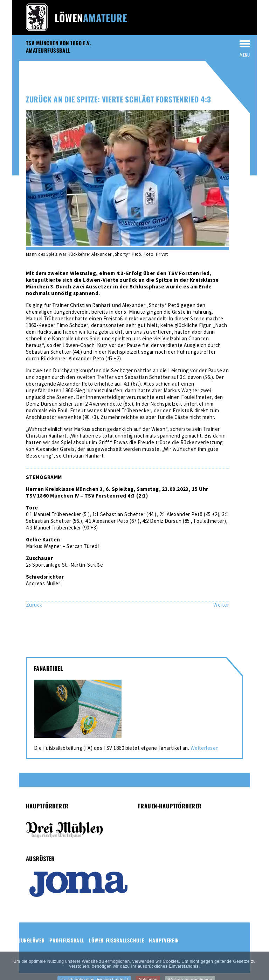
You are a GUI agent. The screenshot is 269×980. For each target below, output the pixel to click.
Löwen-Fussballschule (116, 940)
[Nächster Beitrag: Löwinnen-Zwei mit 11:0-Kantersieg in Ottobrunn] (221, 605)
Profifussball (67, 940)
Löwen (91, 18)
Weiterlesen (205, 748)
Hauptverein (164, 940)
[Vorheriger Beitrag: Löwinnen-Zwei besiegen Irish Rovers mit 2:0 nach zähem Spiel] (34, 605)
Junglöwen (32, 940)
